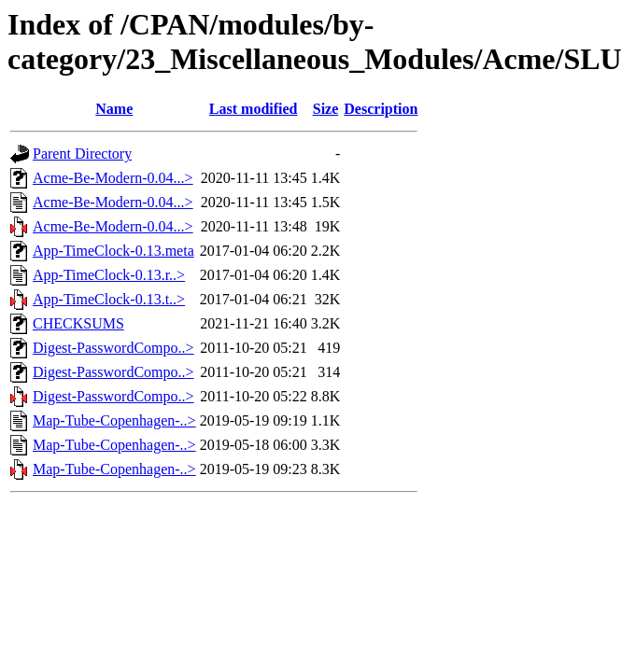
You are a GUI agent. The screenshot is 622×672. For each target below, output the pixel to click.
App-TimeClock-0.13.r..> (109, 275)
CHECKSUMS (78, 323)
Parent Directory (82, 154)
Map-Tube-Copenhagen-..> (114, 420)
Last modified (254, 109)
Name (114, 109)
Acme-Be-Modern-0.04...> (113, 178)
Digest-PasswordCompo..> (113, 348)
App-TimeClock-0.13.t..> (109, 299)
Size (326, 109)
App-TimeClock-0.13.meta (113, 251)
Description (381, 109)
